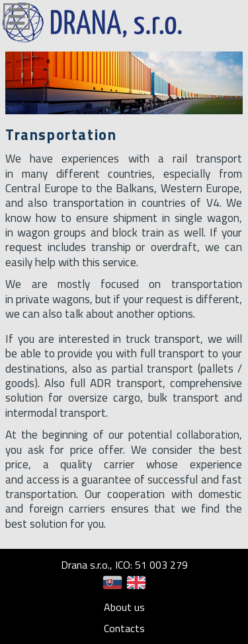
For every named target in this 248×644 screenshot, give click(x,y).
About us (124, 607)
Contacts (124, 628)
